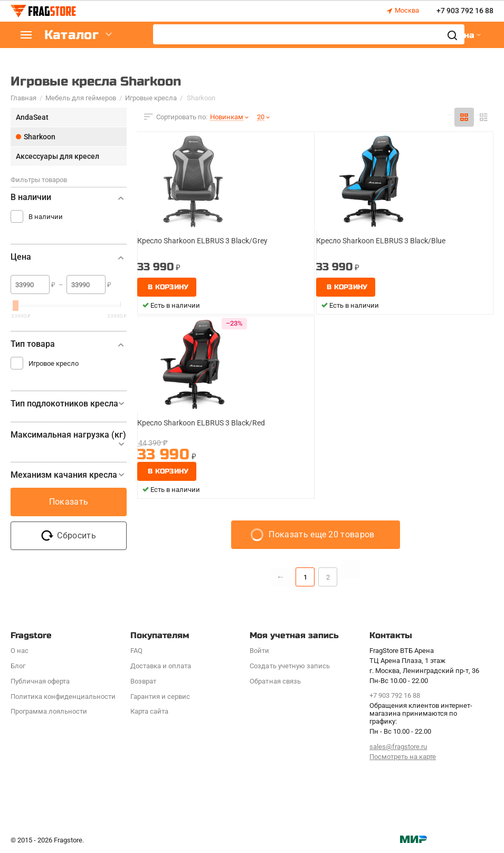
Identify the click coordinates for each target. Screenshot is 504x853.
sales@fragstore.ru (398, 747)
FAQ (136, 651)
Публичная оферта (40, 681)
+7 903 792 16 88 (465, 11)
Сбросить (69, 536)
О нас (20, 651)
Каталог (74, 35)
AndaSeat (32, 117)
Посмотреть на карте (403, 757)
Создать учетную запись (289, 666)
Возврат (143, 681)
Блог (18, 666)
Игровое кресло (54, 363)
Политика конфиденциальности (63, 696)
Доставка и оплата (161, 666)
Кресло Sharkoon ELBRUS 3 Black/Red (201, 423)
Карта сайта (149, 711)
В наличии (46, 217)
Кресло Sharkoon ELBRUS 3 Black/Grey (202, 241)
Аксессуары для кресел (58, 156)
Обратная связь (275, 681)
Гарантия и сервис (160, 696)
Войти (259, 651)
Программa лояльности (49, 711)
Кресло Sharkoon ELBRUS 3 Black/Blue (381, 241)
